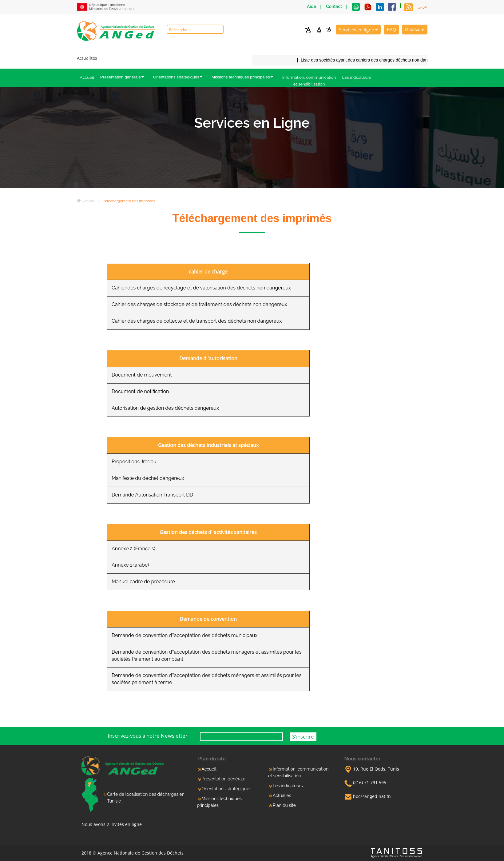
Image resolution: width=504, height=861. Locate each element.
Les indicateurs (357, 77)
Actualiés (282, 795)
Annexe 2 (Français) (133, 549)
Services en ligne (358, 30)
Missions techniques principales (244, 77)
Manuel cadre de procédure (143, 582)
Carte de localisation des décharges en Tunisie (146, 798)
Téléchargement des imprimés (129, 201)
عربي (423, 6)
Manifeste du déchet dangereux (148, 478)
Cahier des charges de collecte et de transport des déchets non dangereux (197, 321)
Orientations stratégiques (179, 77)
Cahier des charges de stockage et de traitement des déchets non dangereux (199, 304)
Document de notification (140, 391)
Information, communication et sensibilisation (309, 81)
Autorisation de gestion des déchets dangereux (165, 408)
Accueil (87, 77)
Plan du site (284, 805)
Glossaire (415, 29)
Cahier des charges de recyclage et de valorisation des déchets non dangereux (201, 288)
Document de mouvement (142, 375)
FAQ (391, 29)
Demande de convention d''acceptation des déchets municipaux (185, 635)
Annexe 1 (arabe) (130, 565)
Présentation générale (124, 77)
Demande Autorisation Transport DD (152, 495)
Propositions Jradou (134, 462)
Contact (334, 6)
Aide (312, 6)
